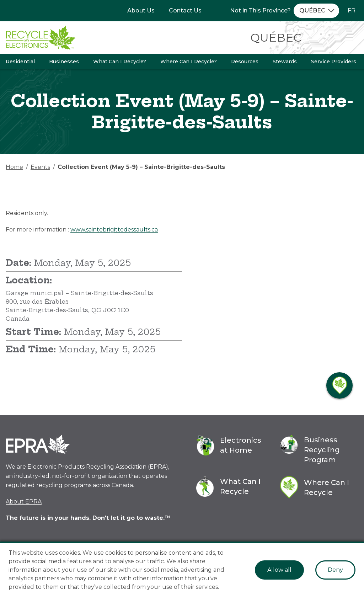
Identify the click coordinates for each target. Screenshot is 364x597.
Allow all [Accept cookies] (279, 570)
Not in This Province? (260, 10)
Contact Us (185, 10)
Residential (20, 62)
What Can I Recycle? (120, 62)
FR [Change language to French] (352, 10)
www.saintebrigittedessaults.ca (114, 230)
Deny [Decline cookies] (335, 570)
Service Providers (334, 62)
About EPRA (24, 502)
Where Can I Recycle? (189, 62)
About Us (141, 10)
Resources (245, 62)
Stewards (285, 62)
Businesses (64, 62)
